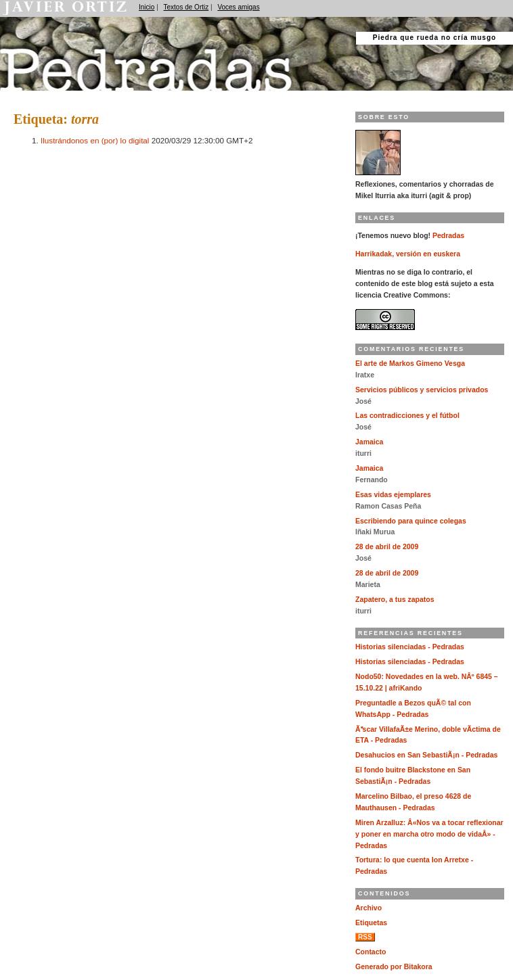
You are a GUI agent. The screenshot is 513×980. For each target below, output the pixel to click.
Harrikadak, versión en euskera (408, 254)
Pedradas (26, 96)
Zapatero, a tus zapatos (395, 600)
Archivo (369, 908)
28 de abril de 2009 (387, 547)
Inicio (147, 7)
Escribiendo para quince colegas (411, 521)
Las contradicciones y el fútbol (407, 416)
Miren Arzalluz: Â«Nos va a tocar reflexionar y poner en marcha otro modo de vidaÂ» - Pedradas (429, 834)
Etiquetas (371, 923)
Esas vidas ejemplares (393, 495)
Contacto (371, 952)
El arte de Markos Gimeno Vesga (410, 364)
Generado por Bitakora (394, 967)
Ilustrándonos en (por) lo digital (95, 140)
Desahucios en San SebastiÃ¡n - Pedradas (426, 755)
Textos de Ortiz (186, 7)
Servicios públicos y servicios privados (422, 390)
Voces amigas (238, 7)
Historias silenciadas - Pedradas (410, 647)
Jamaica (369, 442)
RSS (365, 937)
